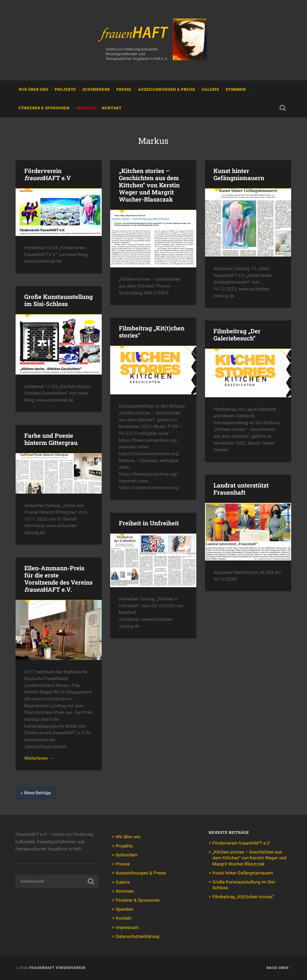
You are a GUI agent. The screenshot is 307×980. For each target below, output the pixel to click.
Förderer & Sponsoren (44, 108)
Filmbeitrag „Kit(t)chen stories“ (152, 332)
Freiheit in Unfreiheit (149, 523)
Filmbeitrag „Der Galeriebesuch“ (237, 334)
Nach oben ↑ (279, 968)
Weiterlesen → (39, 758)
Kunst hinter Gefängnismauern (239, 174)
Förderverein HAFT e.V (48, 174)
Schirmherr (96, 89)
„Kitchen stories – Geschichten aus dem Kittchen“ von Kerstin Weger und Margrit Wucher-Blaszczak (149, 185)
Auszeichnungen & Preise (167, 89)
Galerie (211, 89)
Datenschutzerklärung (138, 936)
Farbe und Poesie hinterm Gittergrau (51, 439)
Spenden (86, 108)
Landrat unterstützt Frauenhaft (241, 489)
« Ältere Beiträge (36, 793)
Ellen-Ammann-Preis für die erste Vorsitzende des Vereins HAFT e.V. (58, 579)
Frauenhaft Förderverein (57, 968)
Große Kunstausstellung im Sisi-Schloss (59, 300)
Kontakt (112, 108)
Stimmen (236, 89)
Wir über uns (33, 89)
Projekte (65, 89)
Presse (124, 89)
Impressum (127, 927)
